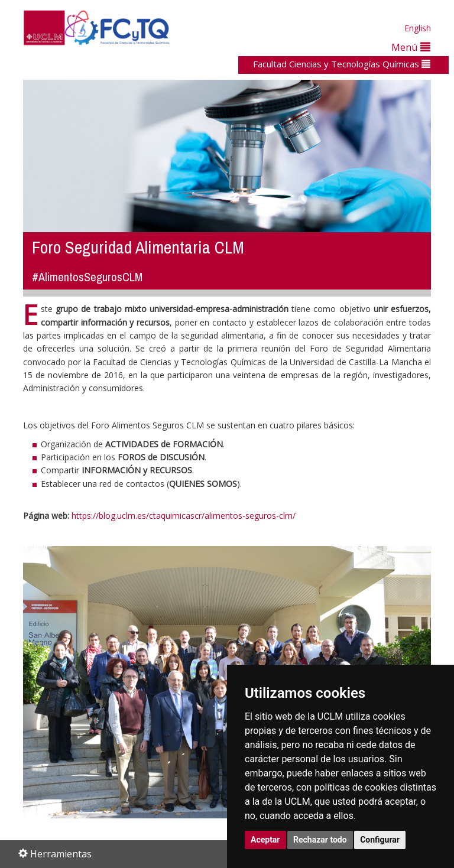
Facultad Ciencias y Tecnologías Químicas (342, 64)
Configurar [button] (380, 840)
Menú (411, 47)
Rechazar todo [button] (320, 840)
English (418, 28)
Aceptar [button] (265, 840)
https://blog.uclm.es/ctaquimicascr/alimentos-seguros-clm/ (184, 516)
